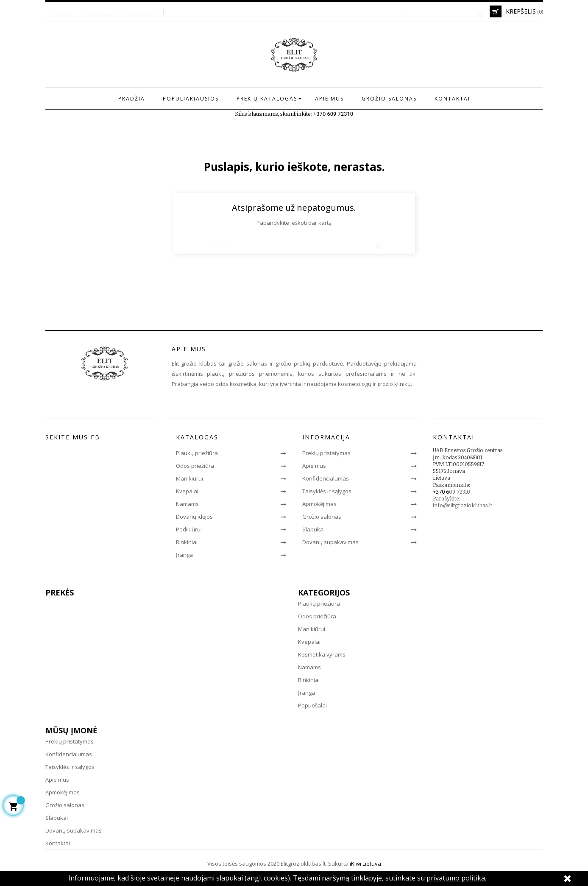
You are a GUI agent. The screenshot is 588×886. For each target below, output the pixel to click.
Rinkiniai (187, 542)
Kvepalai (187, 491)
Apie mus (314, 466)
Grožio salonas (322, 517)
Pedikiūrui (189, 529)
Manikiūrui (189, 478)
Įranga (184, 555)
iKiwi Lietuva (365, 864)
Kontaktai (58, 843)
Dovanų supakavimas (330, 542)
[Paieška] (438, 11)
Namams (187, 504)
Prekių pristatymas (326, 453)
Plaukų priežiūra (197, 453)
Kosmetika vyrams (322, 654)
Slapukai (314, 529)
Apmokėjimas (319, 504)
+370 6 (441, 492)
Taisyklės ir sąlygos (327, 491)
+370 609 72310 (333, 114)
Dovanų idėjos (194, 517)
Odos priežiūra (195, 466)
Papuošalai (312, 705)
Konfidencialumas (326, 478)
